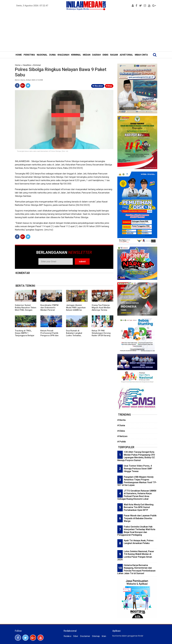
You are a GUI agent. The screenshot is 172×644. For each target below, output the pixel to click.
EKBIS (105, 55)
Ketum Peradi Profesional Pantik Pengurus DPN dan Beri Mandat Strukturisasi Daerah (50, 335)
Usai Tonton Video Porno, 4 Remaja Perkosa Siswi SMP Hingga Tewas (138, 468)
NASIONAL (42, 55)
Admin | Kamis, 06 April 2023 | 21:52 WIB (29, 80)
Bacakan (98, 86)
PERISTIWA (29, 55)
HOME (19, 55)
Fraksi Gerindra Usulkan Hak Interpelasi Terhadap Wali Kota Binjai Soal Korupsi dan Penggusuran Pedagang (136, 531)
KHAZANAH (63, 55)
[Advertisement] (86, 31)
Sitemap (96, 636)
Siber (76, 636)
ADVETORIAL (126, 55)
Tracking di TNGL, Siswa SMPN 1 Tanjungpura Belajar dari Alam (25, 334)
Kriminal (37, 65)
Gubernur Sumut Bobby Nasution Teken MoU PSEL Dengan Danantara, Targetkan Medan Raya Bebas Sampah (26, 311)
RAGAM (114, 55)
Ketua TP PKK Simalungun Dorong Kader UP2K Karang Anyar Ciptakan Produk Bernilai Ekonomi (101, 337)
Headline (27, 65)
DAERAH (96, 55)
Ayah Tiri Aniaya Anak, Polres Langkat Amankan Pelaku (139, 542)
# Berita (121, 420)
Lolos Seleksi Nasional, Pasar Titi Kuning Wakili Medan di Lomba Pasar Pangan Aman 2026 (136, 555)
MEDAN (87, 55)
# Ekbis (121, 431)
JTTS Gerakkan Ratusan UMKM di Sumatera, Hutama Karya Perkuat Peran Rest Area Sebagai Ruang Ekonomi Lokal (137, 495)
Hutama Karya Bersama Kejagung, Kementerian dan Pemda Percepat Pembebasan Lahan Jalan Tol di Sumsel (136, 569)
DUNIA (52, 55)
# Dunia (121, 425)
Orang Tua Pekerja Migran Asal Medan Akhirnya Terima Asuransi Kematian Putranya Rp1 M (101, 310)
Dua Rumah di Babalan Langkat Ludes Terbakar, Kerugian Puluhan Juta (75, 335)
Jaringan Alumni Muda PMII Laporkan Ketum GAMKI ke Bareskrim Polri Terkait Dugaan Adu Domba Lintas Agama (76, 311)
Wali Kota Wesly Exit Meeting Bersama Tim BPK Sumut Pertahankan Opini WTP (139, 507)
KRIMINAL (76, 55)
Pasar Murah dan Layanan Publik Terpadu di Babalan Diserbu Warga (140, 518)
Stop (109, 86)
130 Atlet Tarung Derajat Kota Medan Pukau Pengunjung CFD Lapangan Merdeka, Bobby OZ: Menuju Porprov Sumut (136, 456)
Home (18, 65)
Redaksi (67, 636)
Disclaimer (85, 636)
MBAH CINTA (141, 55)
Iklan (104, 636)
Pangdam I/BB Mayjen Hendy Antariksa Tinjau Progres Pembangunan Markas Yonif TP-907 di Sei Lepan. (137, 481)
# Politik (122, 442)
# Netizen (122, 436)
